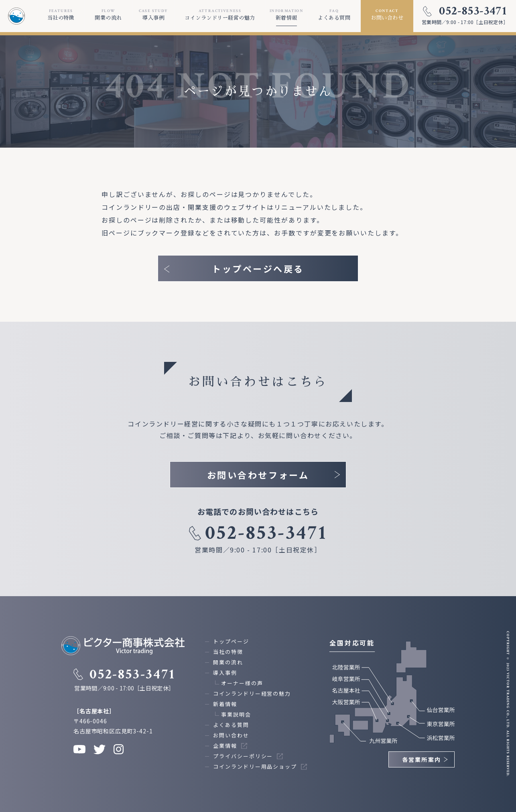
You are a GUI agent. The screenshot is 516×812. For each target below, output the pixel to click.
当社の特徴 (228, 652)
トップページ (231, 641)
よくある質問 (231, 725)
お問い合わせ (231, 735)
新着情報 (225, 704)
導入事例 (225, 673)
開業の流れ (228, 662)
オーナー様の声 (242, 683)
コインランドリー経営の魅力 (252, 693)
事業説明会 (236, 714)
